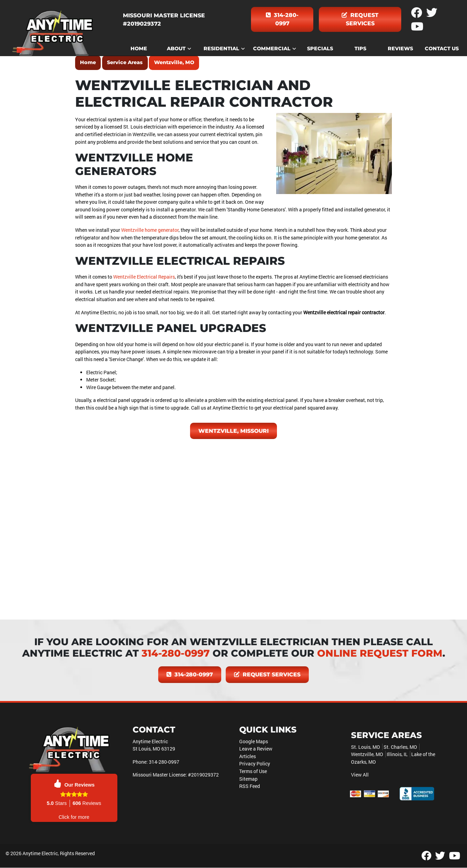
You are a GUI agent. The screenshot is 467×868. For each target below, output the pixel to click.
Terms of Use (253, 771)
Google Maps (254, 741)
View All (360, 775)
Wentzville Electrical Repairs (144, 277)
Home (88, 62)
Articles (248, 756)
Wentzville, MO (174, 62)
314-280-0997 (282, 19)
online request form (380, 654)
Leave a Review (256, 749)
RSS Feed (250, 786)
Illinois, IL (397, 755)
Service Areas (125, 62)
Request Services (360, 19)
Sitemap (248, 779)
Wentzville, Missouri (234, 431)
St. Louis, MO (366, 747)
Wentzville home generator (150, 230)
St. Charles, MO (400, 747)
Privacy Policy (255, 764)
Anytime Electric (40, 853)
